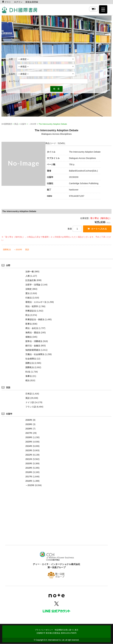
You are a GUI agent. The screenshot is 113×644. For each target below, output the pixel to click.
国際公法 (30, 363)
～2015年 (18, 250)
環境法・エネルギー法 (36, 302)
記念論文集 (31, 280)
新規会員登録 (32, 2)
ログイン (18, 2)
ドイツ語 (30, 402)
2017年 (29, 477)
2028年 (29, 429)
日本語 (29, 394)
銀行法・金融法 (33, 346)
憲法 (28, 293)
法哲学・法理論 (33, 285)
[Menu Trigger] (103, 9)
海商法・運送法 (33, 333)
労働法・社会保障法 (35, 354)
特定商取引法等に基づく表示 (67, 630)
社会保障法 (31, 359)
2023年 (29, 451)
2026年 (29, 437)
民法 (28, 315)
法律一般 (30, 272)
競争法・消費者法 (34, 341)
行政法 (29, 298)
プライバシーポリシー (44, 630)
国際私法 (7, 250)
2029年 (29, 424)
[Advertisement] (56, 521)
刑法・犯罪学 (32, 307)
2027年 (29, 433)
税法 (28, 381)
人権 (28, 276)
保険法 (29, 337)
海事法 (29, 376)
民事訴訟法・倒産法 (35, 320)
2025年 (29, 442)
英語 (27, 250)
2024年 (29, 446)
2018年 (29, 472)
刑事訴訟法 (31, 311)
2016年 (29, 481)
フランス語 (31, 407)
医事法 (29, 324)
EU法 (28, 372)
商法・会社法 (32, 328)
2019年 (29, 468)
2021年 (29, 459)
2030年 (29, 420)
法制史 (29, 289)
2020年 (29, 464)
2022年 (29, 455)
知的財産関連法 (33, 350)
